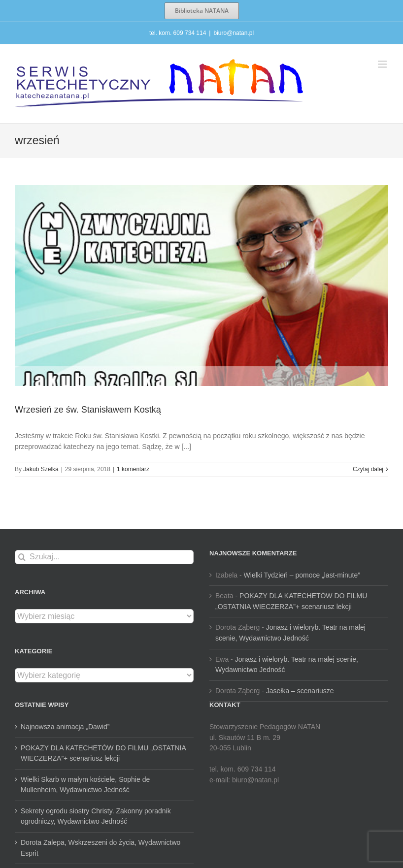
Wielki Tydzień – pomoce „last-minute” (302, 575)
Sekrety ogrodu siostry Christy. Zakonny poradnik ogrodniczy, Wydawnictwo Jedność (96, 816)
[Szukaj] (22, 557)
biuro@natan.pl (234, 33)
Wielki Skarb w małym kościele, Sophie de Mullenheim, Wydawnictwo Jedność (85, 785)
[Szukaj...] (104, 557)
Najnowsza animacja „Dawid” (65, 727)
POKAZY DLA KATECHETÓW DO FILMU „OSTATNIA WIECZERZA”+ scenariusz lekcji (103, 753)
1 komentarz (133, 469)
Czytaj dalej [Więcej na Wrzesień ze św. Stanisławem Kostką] (368, 469)
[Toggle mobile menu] (383, 64)
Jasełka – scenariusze (300, 691)
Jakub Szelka (41, 469)
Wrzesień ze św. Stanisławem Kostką (88, 410)
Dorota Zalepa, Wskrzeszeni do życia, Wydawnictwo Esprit (101, 848)
